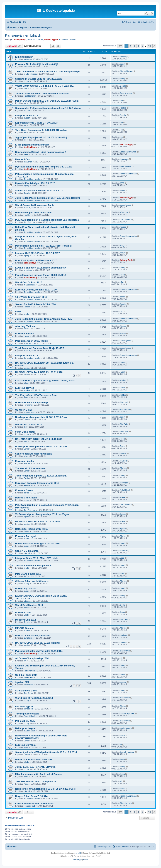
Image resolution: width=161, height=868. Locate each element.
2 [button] (130, 46)
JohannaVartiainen (128, 152)
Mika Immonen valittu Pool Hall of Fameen (39, 774)
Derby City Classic (26, 589)
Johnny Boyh (20, 39)
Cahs (122, 612)
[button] (120, 46)
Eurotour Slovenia (25, 745)
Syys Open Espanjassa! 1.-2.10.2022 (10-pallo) (41, 137)
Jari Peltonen (30, 222)
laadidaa (124, 635)
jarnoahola (28, 685)
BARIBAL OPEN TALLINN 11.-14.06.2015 (38, 522)
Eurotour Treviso (25, 388)
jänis (26, 329)
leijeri (122, 275)
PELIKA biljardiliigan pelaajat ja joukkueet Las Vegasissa (47, 220)
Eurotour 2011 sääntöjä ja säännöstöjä (37, 64)
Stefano (27, 601)
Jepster (27, 622)
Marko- (27, 314)
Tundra (123, 304)
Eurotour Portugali (26, 536)
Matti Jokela (38, 39)
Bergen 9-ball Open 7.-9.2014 (31, 796)
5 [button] (142, 46)
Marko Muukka (30, 74)
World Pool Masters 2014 (29, 605)
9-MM (18, 312)
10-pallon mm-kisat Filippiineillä (33, 565)
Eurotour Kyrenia (25, 334)
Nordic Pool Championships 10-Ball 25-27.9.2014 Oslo (45, 789)
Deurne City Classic (26, 498)
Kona (26, 398)
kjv (25, 661)
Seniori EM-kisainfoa (27, 551)
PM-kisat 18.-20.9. (25, 721)
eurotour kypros (24, 706)
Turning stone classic (27, 714)
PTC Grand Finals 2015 (28, 574)
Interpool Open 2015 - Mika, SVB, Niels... (38, 558)
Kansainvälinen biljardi (23, 35)
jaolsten (27, 59)
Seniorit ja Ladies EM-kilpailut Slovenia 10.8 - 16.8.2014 (46, 752)
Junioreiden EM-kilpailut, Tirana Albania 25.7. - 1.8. (44, 319)
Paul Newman (30, 96)
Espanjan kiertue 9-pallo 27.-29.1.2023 (36, 123)
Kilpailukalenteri (24, 57)
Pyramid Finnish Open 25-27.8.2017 (35, 183)
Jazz (122, 558)
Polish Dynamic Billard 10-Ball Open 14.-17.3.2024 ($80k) (47, 101)
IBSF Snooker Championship (31, 402)
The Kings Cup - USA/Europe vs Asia (36, 395)
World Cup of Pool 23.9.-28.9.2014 (34, 698)
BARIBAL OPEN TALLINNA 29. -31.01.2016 (39, 372)
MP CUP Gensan (24, 628)
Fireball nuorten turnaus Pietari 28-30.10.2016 (41, 275)
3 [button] (134, 46)
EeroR (27, 89)
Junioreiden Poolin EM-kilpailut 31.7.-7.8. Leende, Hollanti (47, 198)
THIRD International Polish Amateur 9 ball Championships (48, 72)
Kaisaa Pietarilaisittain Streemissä (34, 803)
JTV (26, 441)
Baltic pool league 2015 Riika (31, 529)
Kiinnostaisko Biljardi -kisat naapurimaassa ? (41, 152)
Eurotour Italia (23, 612)
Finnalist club (30, 806)
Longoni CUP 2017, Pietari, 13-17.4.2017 (37, 253)
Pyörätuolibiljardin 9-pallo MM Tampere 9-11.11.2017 (44, 167)
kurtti (122, 574)
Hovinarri (28, 405)
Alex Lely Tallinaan (26, 326)
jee (25, 103)
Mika (26, 456)
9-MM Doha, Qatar (25, 432)
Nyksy (26, 186)
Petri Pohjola (29, 671)
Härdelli (27, 307)
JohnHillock (125, 490)
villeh (26, 154)
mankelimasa (30, 285)
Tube (29, 39)
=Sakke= (28, 215)
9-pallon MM (22, 682)
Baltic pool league (25, 728)
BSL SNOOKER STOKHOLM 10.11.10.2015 (39, 439)
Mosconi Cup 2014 (26, 620)
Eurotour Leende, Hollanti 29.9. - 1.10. (36, 290)
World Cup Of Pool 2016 (29, 282)
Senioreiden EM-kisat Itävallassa (33, 454)
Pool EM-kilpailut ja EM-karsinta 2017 (36, 260)
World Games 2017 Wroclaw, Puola (35, 205)
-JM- (122, 282)
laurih (26, 368)
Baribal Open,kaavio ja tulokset (33, 635)
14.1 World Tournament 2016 (31, 297)
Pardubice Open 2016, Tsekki (31, 341)
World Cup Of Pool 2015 (29, 424)
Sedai (26, 608)
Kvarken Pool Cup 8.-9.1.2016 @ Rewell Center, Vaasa (45, 381)
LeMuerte (124, 432)
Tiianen (123, 326)
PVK (122, 183)
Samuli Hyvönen (31, 716)
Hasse (27, 336)
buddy (123, 64)
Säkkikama (125, 410)
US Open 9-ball (24, 410)
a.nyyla (123, 682)
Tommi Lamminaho (67, 39)
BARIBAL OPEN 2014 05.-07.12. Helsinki (38, 643)
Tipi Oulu (124, 424)
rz (121, 745)
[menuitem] (22, 22)
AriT (26, 576)
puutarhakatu (30, 731)
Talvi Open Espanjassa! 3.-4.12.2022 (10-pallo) (41, 130)
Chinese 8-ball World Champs (32, 581)
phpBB (79, 853)
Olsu (26, 383)
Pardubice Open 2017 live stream (34, 213)
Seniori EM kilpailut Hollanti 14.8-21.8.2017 (39, 191)
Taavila (27, 193)
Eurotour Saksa (24, 490)
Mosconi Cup (23, 159)
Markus (123, 468)
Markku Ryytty (51, 39)
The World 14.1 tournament (30, 468)
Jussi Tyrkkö (29, 208)
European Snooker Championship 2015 (37, 483)
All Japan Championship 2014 (32, 658)
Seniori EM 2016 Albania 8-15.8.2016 (35, 304)
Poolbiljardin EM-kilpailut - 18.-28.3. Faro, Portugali (44, 246)
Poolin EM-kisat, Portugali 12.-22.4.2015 (37, 544)
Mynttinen (28, 270)
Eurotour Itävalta (25, 461)
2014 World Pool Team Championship (36, 782)
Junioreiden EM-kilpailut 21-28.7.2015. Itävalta (41, 476)
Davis (26, 420)
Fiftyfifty (123, 57)
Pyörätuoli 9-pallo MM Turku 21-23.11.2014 (39, 651)
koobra (27, 111)
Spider (27, 517)
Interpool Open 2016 (27, 356)
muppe (123, 227)
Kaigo (123, 245)
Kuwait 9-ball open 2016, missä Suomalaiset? (41, 268)
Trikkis (123, 395)
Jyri (122, 311)
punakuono (29, 638)
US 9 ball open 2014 (26, 675)
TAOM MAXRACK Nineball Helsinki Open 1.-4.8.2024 (44, 86)
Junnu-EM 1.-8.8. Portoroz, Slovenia (35, 767)
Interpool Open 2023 (27, 115)
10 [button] (149, 46)
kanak (123, 675)
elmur (123, 190)
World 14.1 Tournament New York (34, 760)
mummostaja (29, 412)
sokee (123, 297)
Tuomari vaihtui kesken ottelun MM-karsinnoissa (42, 93)
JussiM (27, 118)
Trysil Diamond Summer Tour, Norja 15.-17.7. (40, 348)
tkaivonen (28, 162)
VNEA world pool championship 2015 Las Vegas (42, 514)
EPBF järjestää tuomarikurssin (32, 145)
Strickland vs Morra (26, 691)
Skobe (27, 615)
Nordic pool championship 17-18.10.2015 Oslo (41, 417)
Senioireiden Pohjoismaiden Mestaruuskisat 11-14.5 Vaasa (48, 108)
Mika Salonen (126, 166)
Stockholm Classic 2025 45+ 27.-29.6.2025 (39, 79)
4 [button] (138, 46)
